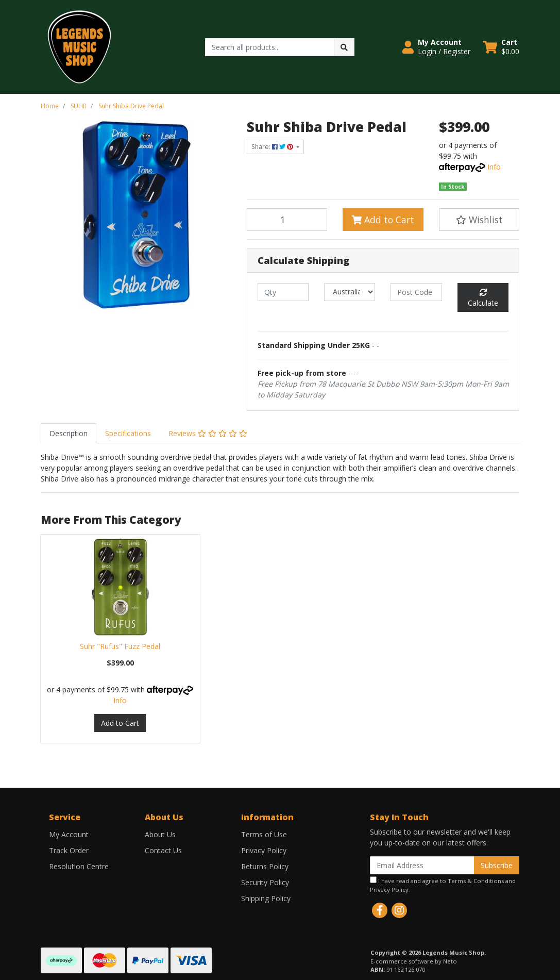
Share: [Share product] (273, 147)
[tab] (69, 433)
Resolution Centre (79, 866)
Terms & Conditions (476, 881)
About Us (160, 834)
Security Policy (265, 882)
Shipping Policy (266, 898)
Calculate (483, 298)
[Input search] (270, 47)
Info (494, 167)
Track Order (69, 850)
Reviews (208, 433)
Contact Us (163, 850)
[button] (436, 47)
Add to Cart (383, 220)
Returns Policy (265, 866)
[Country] (350, 292)
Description (69, 433)
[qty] (283, 292)
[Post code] (416, 292)
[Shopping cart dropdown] (501, 47)
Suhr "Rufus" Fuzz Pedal (120, 646)
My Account (69, 834)
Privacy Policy (264, 850)
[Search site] (344, 47)
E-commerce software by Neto (414, 961)
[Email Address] (422, 865)
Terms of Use (264, 834)
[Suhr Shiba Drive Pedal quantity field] (287, 220)
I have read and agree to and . (443, 885)
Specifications (128, 433)
